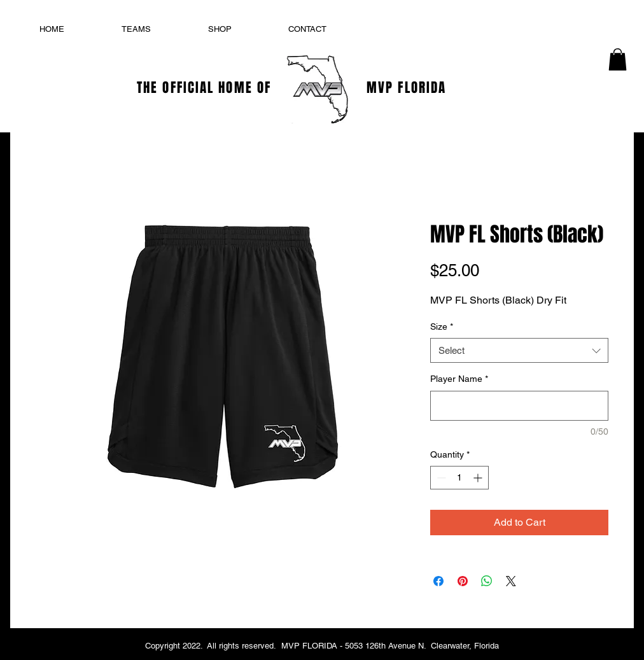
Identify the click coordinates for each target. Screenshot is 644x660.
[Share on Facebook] (438, 581)
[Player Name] (519, 406)
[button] (618, 60)
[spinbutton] (459, 478)
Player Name (459, 379)
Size (442, 326)
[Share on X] (511, 581)
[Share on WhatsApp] (487, 581)
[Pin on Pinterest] (463, 581)
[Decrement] (440, 478)
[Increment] (479, 478)
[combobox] (519, 350)
